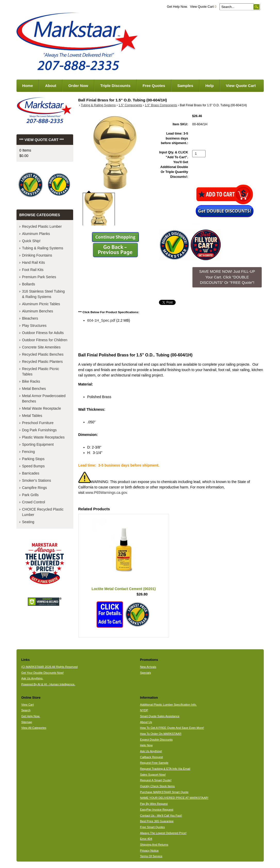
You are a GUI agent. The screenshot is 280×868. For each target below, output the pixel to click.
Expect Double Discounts (156, 740)
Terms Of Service (151, 856)
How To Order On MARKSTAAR (161, 734)
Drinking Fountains (37, 255)
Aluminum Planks (36, 234)
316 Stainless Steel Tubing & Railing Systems (44, 294)
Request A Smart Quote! (156, 780)
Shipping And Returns (154, 845)
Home (28, 86)
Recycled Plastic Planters (43, 362)
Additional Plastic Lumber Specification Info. (168, 705)
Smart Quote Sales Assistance (160, 716)
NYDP (144, 710)
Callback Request (151, 757)
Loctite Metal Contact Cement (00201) (124, 589)
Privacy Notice (149, 851)
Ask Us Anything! (151, 751)
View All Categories (34, 728)
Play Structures (34, 326)
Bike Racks (31, 381)
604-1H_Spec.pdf (101, 320)
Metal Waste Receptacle (42, 408)
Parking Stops (33, 459)
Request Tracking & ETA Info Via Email (165, 769)
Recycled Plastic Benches (43, 354)
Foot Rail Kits (33, 270)
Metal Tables (32, 416)
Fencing (29, 452)
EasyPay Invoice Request (156, 810)
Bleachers (30, 318)
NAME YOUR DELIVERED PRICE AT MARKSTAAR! (174, 798)
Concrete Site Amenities (41, 347)
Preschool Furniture (38, 423)
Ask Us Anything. (32, 678)
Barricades (31, 473)
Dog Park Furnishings (40, 430)
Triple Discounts (115, 86)
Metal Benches (34, 389)
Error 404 (146, 839)
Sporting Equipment (38, 444)
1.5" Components (130, 105)
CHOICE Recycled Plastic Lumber (43, 512)
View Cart (27, 705)
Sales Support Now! (153, 775)
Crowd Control (34, 502)
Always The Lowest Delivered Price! (163, 833)
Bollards (29, 284)
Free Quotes (154, 86)
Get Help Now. (177, 7)
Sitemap (27, 722)
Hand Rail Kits (34, 262)
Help (210, 86)
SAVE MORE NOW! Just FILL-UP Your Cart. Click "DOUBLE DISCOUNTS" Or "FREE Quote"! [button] (227, 277)
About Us (146, 722)
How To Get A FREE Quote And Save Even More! (172, 728)
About (51, 86)
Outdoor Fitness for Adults (43, 333)
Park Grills (31, 495)
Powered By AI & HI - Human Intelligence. (48, 684)
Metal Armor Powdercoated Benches (44, 398)
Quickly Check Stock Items (157, 786)
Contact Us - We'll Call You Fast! (161, 816)
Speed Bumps (33, 466)
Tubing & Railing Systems (98, 105)
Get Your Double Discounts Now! (42, 673)
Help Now (146, 745)
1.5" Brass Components (161, 105)
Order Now (78, 86)
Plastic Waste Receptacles (43, 437)
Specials (145, 673)
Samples (185, 86)
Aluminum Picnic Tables (41, 304)
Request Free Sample (154, 763)
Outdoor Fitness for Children (45, 340)
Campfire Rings (35, 488)
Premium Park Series (39, 277)
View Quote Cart (203, 7)
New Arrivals (148, 667)
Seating (28, 522)
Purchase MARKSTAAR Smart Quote (164, 792)
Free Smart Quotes (152, 827)
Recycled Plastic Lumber (42, 226)
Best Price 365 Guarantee (157, 821)
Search (26, 710)
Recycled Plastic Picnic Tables (41, 371)
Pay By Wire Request (154, 804)
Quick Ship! (31, 241)
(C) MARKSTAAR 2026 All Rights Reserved (49, 667)
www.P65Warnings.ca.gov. (107, 493)
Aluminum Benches (38, 311)
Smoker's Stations (37, 480)
